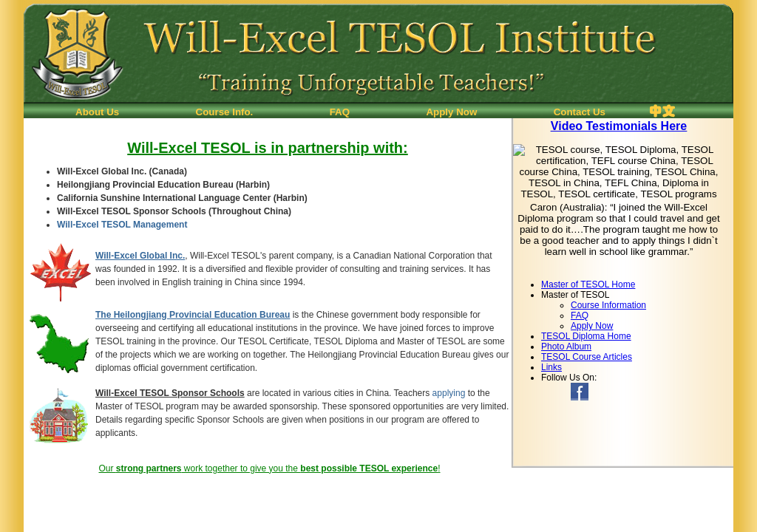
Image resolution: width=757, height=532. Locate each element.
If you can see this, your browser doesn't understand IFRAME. (622, 199)
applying (449, 393)
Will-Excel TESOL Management (122, 225)
